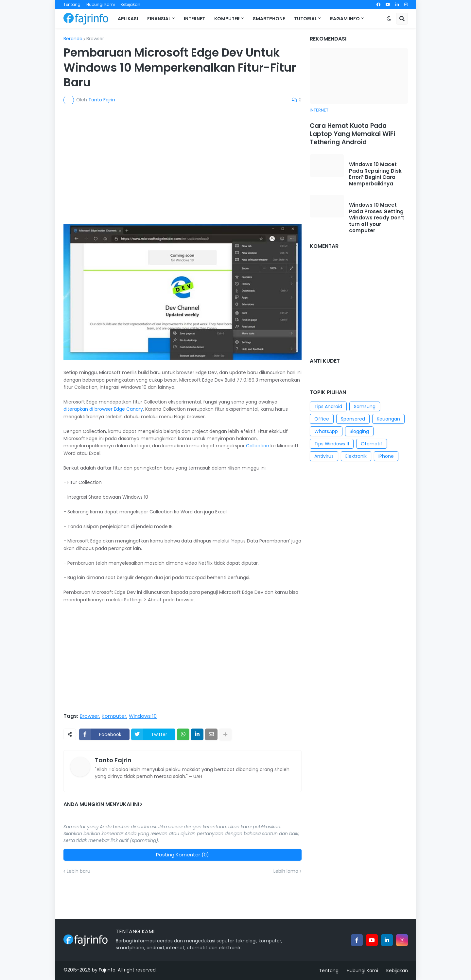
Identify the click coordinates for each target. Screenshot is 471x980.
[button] (389, 19)
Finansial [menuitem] (159, 19)
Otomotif (372, 444)
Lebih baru (78, 871)
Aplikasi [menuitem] (128, 19)
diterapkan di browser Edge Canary (103, 409)
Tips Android (328, 406)
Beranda (73, 39)
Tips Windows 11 (332, 444)
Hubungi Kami (101, 4)
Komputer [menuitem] (227, 19)
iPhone (386, 456)
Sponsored (353, 419)
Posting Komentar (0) (183, 855)
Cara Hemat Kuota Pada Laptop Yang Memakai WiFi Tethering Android (352, 134)
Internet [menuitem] (194, 19)
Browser (95, 39)
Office (322, 419)
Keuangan (388, 419)
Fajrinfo (107, 970)
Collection (258, 446)
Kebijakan (131, 4)
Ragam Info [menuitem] (345, 19)
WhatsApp (326, 431)
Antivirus (324, 456)
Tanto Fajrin (113, 760)
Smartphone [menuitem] (269, 19)
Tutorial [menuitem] (305, 19)
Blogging (359, 431)
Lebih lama (286, 871)
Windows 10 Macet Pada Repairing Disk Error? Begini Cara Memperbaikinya (375, 174)
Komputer (114, 716)
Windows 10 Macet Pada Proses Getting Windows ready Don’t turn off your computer (377, 218)
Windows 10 (143, 716)
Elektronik (356, 456)
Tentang (72, 4)
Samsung (365, 406)
